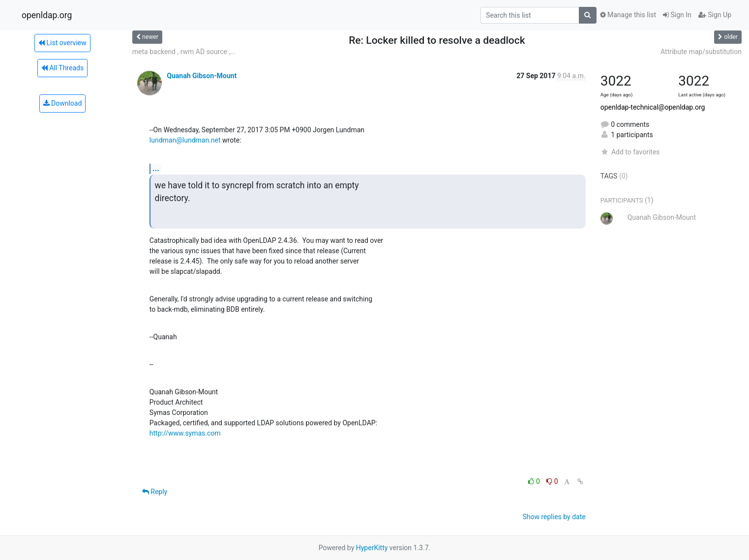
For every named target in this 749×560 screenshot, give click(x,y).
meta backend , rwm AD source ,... (184, 52)
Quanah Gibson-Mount (202, 76)
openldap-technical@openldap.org (653, 107)
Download (63, 103)
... (156, 168)
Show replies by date (554, 517)
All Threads (62, 68)
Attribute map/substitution (701, 52)
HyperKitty (372, 548)
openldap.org (47, 15)
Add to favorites (630, 152)
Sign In (677, 15)
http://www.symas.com (185, 433)
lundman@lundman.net (185, 140)
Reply (155, 492)
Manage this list (628, 15)
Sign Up (715, 15)
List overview (62, 43)
